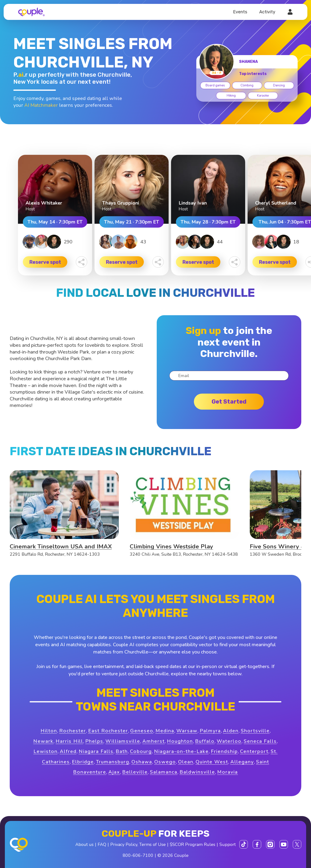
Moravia (228, 772)
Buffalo (205, 741)
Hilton (49, 731)
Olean (186, 762)
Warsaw (187, 731)
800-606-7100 (138, 855)
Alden (231, 731)
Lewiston (46, 751)
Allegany (242, 762)
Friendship (224, 751)
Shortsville (255, 731)
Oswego (165, 762)
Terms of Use (152, 844)
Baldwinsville (197, 772)
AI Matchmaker (41, 105)
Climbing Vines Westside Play (171, 546)
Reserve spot (45, 262)
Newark (43, 741)
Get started (229, 402)
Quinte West (212, 762)
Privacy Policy (124, 844)
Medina (165, 731)
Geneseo (142, 731)
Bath (122, 751)
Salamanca (164, 772)
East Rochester (108, 731)
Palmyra (210, 731)
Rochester (73, 731)
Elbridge (83, 762)
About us (84, 844)
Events (240, 12)
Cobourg (141, 751)
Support (228, 844)
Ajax (114, 772)
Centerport (254, 751)
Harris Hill (69, 741)
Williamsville (123, 741)
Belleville (135, 772)
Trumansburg (113, 762)
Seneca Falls (260, 741)
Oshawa (142, 762)
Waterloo (229, 741)
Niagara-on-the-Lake (181, 751)
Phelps (94, 741)
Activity (267, 12)
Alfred (68, 751)
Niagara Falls (96, 751)
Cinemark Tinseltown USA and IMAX (61, 546)
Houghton (180, 741)
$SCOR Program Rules (193, 844)
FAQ (102, 844)
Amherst (154, 741)
